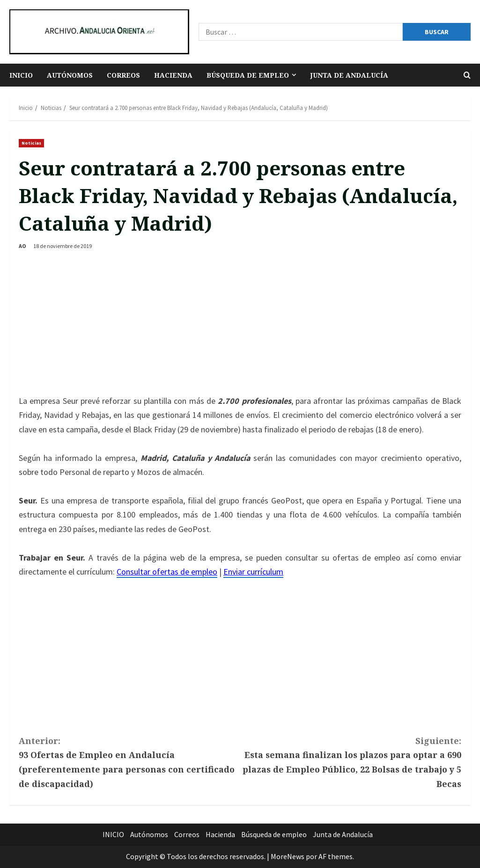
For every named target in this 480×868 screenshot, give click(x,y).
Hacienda (173, 75)
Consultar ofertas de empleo (167, 572)
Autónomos (70, 75)
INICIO (21, 75)
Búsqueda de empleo (248, 75)
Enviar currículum (253, 572)
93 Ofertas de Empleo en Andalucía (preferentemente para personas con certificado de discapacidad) (129, 762)
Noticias (31, 143)
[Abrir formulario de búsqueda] (467, 75)
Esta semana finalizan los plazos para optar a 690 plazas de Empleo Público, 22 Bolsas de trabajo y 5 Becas (351, 762)
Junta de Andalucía (349, 75)
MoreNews (288, 856)
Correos (123, 75)
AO (22, 246)
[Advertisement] (240, 324)
